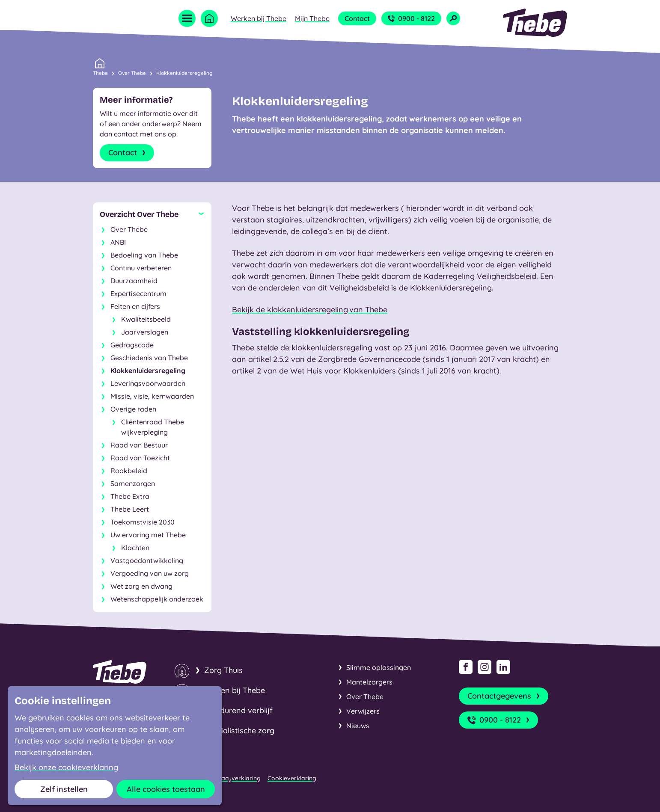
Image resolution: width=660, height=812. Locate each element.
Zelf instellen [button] (64, 789)
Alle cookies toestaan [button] (166, 789)
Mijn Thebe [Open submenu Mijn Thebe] (312, 18)
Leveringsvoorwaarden (148, 383)
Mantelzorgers (369, 682)
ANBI (118, 242)
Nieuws (358, 726)
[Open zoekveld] (453, 18)
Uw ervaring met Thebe (148, 535)
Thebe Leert (130, 509)
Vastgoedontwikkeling (147, 560)
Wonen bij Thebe (235, 690)
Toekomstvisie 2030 (143, 522)
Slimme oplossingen (379, 667)
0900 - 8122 (411, 18)
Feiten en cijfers (135, 306)
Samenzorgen (133, 483)
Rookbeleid (129, 471)
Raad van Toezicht (140, 458)
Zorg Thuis (223, 670)
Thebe (100, 72)
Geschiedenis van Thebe (149, 358)
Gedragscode (132, 345)
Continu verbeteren (141, 268)
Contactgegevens (504, 696)
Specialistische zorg (239, 731)
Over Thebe (132, 73)
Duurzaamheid (134, 281)
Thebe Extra (130, 496)
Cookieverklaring (292, 778)
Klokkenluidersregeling (184, 73)
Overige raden (133, 409)
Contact (357, 18)
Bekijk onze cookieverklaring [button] (66, 768)
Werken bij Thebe (259, 18)
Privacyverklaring (236, 778)
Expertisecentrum (138, 293)
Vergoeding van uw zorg (150, 573)
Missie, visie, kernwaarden (152, 396)
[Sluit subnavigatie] (152, 214)
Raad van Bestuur (139, 445)
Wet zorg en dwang (141, 586)
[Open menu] (187, 18)
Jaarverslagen (145, 332)
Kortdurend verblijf (238, 710)
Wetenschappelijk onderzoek (157, 599)
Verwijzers (363, 711)
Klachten (135, 548)
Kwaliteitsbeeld (146, 319)
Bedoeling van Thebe (144, 255)
